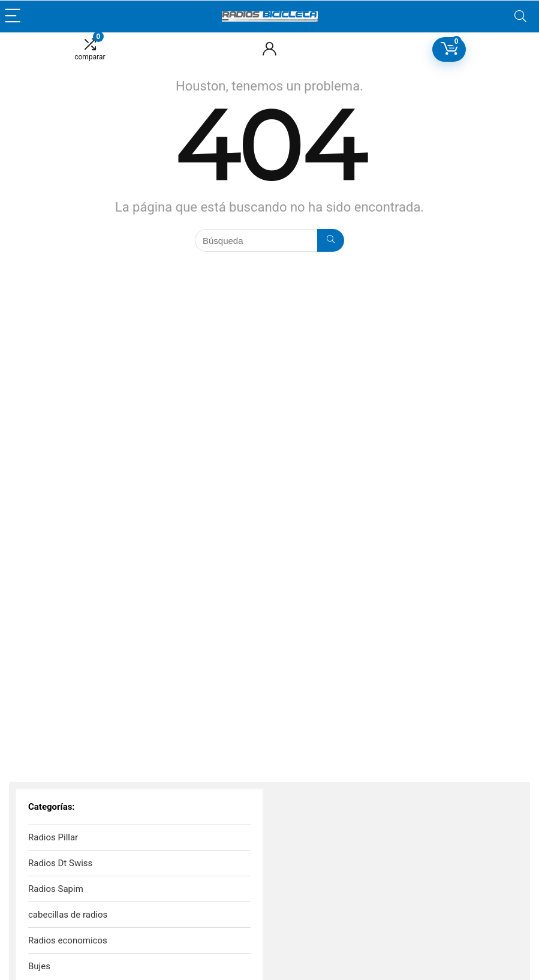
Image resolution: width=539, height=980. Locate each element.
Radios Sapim (56, 889)
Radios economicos (68, 940)
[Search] (520, 16)
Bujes (39, 966)
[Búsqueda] (331, 240)
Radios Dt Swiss (60, 863)
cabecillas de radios (68, 915)
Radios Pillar (53, 837)
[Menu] (14, 16)
